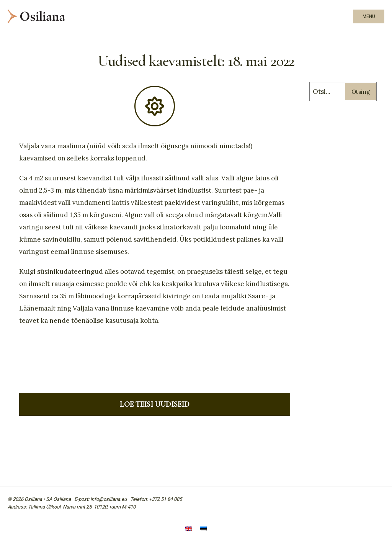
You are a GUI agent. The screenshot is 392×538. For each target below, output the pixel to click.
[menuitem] (189, 529)
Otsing (361, 92)
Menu (369, 16)
